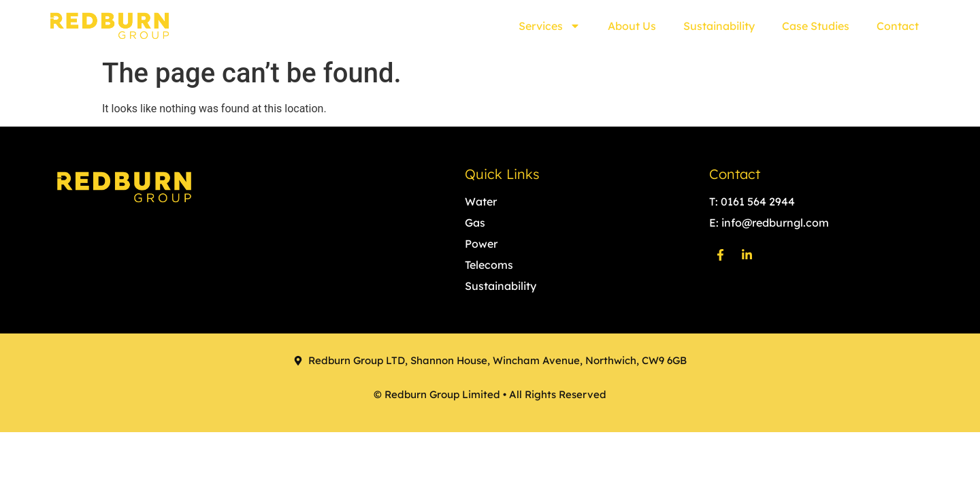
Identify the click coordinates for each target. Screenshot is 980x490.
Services (550, 26)
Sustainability (719, 26)
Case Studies (816, 26)
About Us (632, 26)
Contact (898, 26)
